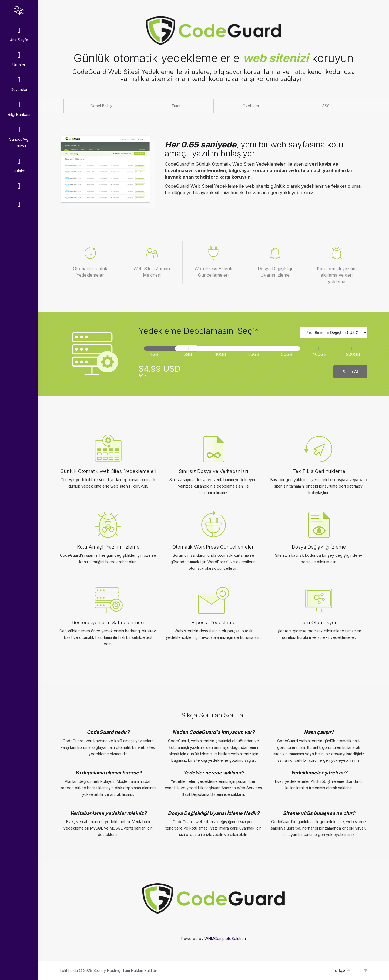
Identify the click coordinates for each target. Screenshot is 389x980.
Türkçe (341, 970)
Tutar (176, 106)
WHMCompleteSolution (225, 939)
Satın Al (350, 372)
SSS (326, 106)
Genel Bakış (101, 106)
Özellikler (251, 106)
